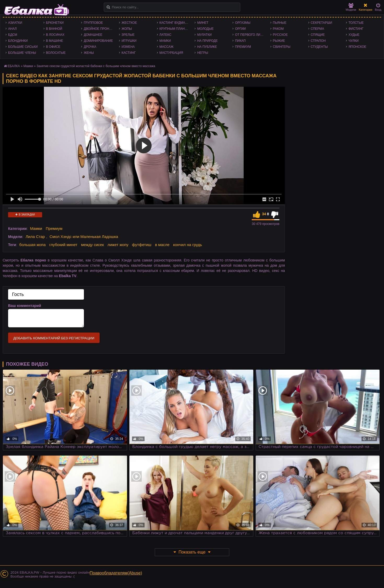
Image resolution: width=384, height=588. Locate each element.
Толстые (356, 23)
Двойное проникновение (100, 29)
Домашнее (93, 35)
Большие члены (22, 53)
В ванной (54, 29)
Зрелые (128, 35)
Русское (280, 35)
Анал (12, 29)
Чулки (354, 41)
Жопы (127, 29)
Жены (89, 53)
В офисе (53, 47)
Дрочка (90, 47)
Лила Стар (35, 237)
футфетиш (142, 245)
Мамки (165, 41)
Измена (128, 47)
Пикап (240, 41)
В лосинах (55, 35)
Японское (357, 47)
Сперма (317, 29)
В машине (55, 41)
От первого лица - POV (251, 35)
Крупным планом (175, 29)
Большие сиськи (23, 47)
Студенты (319, 47)
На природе (207, 41)
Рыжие (279, 41)
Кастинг (129, 53)
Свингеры (282, 47)
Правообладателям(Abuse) (116, 573)
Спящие (318, 35)
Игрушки (129, 41)
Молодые (205, 29)
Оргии (240, 29)
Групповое (93, 23)
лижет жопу (118, 245)
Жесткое (129, 23)
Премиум (243, 47)
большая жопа (33, 245)
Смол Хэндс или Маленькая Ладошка (84, 237)
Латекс (165, 35)
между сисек (92, 245)
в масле (162, 245)
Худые (354, 35)
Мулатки (204, 35)
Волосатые (56, 53)
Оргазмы (243, 23)
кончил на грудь (187, 245)
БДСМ (13, 35)
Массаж (167, 47)
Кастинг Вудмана (174, 23)
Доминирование (98, 41)
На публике (207, 47)
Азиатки (15, 23)
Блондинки (18, 41)
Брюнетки (55, 23)
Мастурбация (171, 53)
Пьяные (280, 23)
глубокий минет (63, 245)
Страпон (318, 41)
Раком (278, 29)
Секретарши (322, 23)
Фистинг (356, 29)
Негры (203, 53)
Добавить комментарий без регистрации (54, 338)
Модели (351, 7)
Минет (203, 23)
